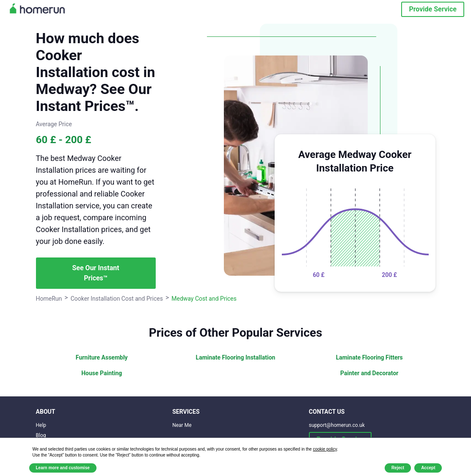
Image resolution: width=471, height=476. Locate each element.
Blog (41, 435)
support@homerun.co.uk (337, 425)
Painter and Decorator (369, 373)
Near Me (182, 425)
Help (41, 425)
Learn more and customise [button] (63, 468)
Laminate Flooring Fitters (369, 357)
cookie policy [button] (325, 449)
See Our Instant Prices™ (96, 273)
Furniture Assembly (102, 357)
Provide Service (433, 9)
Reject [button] (398, 468)
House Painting (102, 373)
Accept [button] (428, 468)
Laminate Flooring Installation (236, 357)
